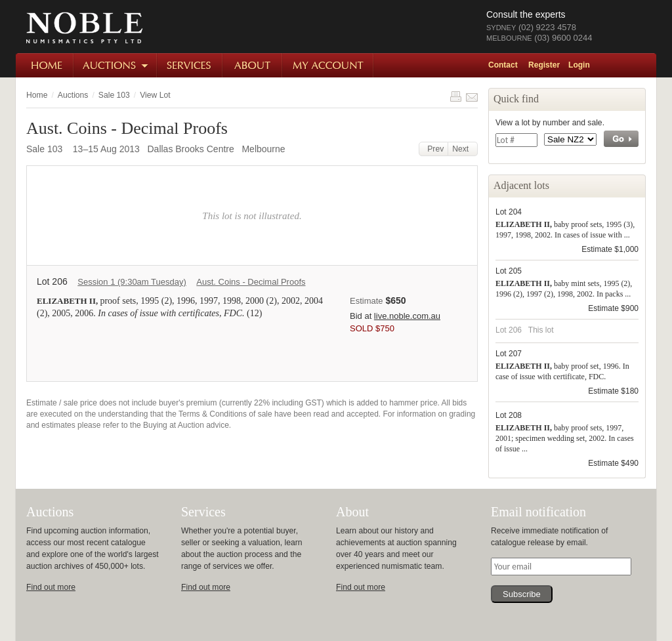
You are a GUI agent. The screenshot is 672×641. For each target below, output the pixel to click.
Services (190, 65)
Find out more (51, 587)
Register (544, 65)
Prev (434, 149)
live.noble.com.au (407, 316)
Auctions (116, 65)
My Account (328, 65)
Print (455, 96)
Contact (503, 65)
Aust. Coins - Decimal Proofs (251, 282)
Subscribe (522, 594)
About (253, 65)
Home (45, 65)
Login (579, 65)
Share (472, 96)
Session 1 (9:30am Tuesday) (132, 282)
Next (463, 149)
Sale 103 (114, 95)
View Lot (155, 95)
